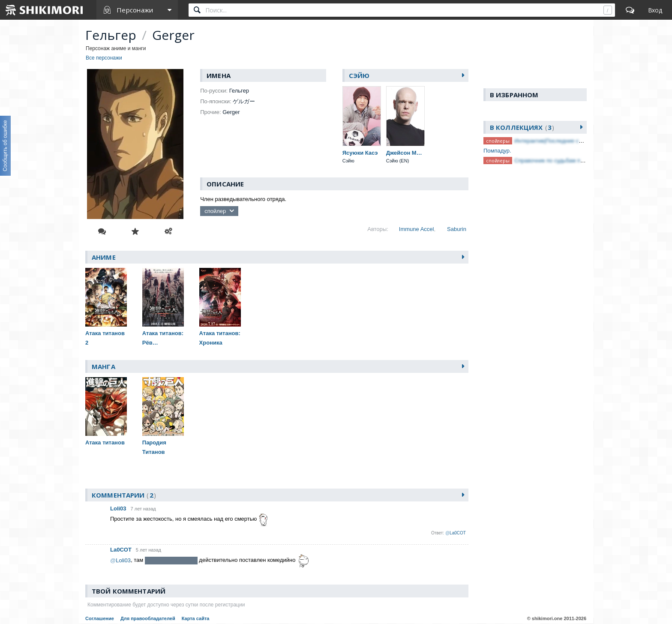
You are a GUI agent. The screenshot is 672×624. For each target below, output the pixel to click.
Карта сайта (196, 618)
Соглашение (100, 618)
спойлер (215, 211)
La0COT (121, 550)
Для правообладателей (148, 618)
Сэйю (359, 75)
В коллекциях (522, 127)
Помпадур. (497, 151)
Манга (103, 366)
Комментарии (124, 495)
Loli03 (118, 508)
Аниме (104, 257)
